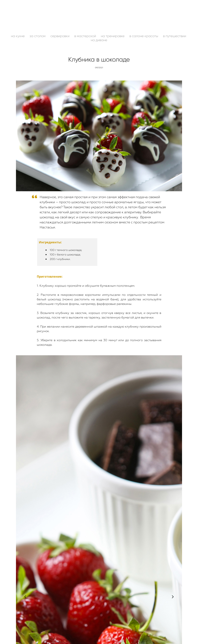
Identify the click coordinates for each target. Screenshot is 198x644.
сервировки (60, 36)
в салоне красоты (144, 36)
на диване (99, 40)
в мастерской (86, 36)
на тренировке (113, 36)
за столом (38, 36)
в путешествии (175, 36)
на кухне (18, 36)
